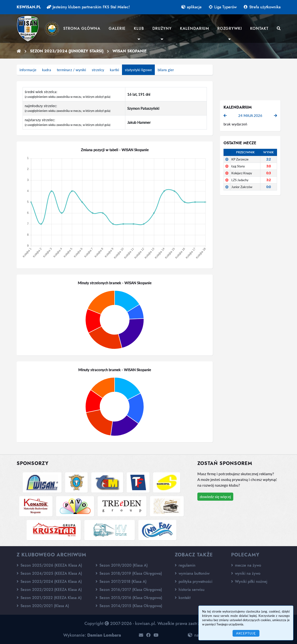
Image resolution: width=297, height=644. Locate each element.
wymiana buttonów (192, 573)
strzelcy (98, 70)
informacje (28, 70)
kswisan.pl (29, 7)
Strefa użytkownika (262, 7)
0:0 (269, 187)
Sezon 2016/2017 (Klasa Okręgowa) (129, 590)
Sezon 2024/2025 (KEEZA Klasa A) (49, 573)
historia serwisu (190, 590)
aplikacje (192, 7)
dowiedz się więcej (215, 497)
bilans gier (166, 70)
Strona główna (82, 28)
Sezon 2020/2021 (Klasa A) (43, 606)
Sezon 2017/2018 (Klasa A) (121, 582)
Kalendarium (195, 28)
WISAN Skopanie (130, 51)
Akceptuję (246, 633)
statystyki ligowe (138, 70)
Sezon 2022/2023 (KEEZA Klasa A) (49, 590)
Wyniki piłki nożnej (249, 582)
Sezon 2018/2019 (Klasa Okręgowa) (129, 573)
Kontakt (259, 28)
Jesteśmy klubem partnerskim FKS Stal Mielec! (88, 7)
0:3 (269, 173)
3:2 (269, 180)
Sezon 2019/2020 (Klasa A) (122, 565)
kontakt (183, 598)
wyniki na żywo (246, 573)
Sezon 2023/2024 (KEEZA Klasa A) (49, 582)
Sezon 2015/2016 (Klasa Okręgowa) (129, 598)
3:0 (269, 166)
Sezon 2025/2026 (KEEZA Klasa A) (49, 565)
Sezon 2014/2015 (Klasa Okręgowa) (129, 606)
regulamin (185, 565)
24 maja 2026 (250, 115)
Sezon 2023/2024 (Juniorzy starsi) (67, 51)
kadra (47, 70)
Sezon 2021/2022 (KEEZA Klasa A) (49, 598)
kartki (114, 70)
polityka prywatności (194, 582)
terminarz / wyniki (71, 70)
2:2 (269, 159)
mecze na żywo (246, 565)
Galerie (117, 28)
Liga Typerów (223, 7)
